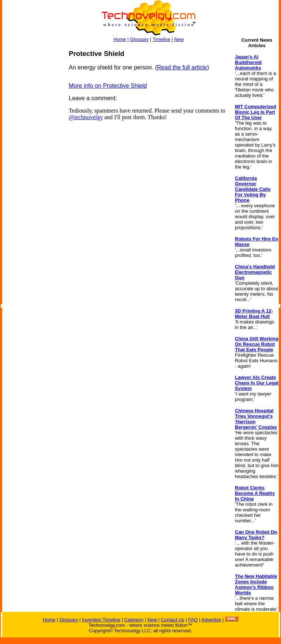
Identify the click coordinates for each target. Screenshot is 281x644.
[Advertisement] (31, 159)
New (179, 39)
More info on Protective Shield (108, 86)
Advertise (211, 620)
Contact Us (172, 620)
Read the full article (182, 67)
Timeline (162, 39)
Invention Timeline (101, 620)
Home (120, 39)
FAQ (193, 620)
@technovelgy (86, 117)
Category (134, 620)
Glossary (139, 39)
